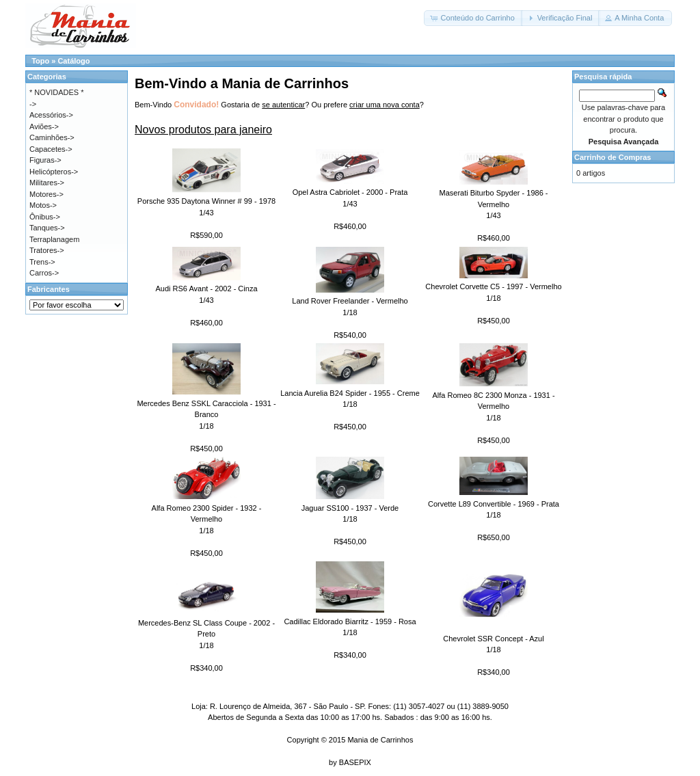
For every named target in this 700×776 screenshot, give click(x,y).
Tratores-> (47, 250)
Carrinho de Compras (612, 157)
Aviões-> (44, 126)
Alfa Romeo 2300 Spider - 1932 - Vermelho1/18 (207, 519)
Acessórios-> (51, 115)
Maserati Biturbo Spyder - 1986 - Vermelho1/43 (494, 204)
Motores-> (46, 194)
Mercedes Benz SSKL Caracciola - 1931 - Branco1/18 (206, 415)
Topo (40, 61)
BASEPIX (355, 762)
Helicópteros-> (54, 172)
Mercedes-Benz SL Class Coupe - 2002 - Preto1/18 (206, 634)
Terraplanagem (54, 239)
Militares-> (47, 183)
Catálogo (73, 61)
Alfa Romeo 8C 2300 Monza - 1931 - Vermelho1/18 (493, 406)
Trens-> (42, 262)
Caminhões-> (52, 137)
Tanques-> (47, 228)
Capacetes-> (51, 149)
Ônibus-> (45, 217)
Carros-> (44, 273)
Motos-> (43, 205)
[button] (473, 18)
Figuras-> (45, 160)
